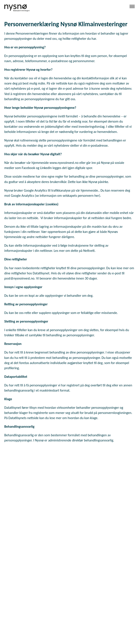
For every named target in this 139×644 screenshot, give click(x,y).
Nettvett (89, 251)
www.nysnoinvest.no (64, 163)
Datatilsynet (41, 273)
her (97, 196)
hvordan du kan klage (82, 418)
